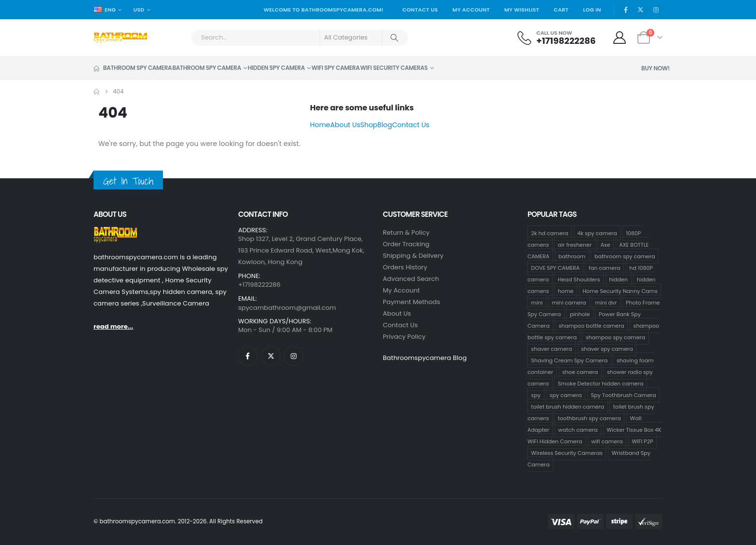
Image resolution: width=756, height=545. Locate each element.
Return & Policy (406, 233)
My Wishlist (522, 10)
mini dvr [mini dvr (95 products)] (606, 303)
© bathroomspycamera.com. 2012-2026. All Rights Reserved (178, 521)
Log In (592, 10)
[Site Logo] (120, 38)
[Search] (394, 38)
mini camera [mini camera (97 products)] (569, 303)
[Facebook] (626, 10)
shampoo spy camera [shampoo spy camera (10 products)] (615, 337)
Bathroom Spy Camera (133, 68)
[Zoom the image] (115, 233)
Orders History (405, 267)
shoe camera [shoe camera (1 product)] (580, 372)
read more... (113, 326)
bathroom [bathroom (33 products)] (572, 256)
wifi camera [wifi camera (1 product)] (607, 441)
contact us (400, 325)
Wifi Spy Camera (336, 68)
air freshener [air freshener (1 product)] (575, 245)
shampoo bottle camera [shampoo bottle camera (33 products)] (592, 326)
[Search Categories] (351, 38)
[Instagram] (656, 10)
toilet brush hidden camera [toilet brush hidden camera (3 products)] (568, 407)
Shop (369, 125)
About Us (345, 125)
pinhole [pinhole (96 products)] (580, 314)
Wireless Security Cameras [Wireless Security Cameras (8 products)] (567, 453)
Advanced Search (411, 279)
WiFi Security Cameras (394, 68)
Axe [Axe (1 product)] (606, 245)
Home (320, 125)
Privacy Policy (404, 337)
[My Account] (620, 38)
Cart (561, 10)
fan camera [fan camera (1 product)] (604, 268)
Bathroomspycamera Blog (425, 358)
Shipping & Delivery (413, 256)
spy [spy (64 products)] (536, 395)
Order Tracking (406, 244)
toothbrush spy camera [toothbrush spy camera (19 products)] (589, 418)
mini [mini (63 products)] (537, 303)
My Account (471, 10)
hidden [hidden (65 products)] (618, 279)
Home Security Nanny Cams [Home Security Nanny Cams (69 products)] (620, 291)
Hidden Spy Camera (276, 68)
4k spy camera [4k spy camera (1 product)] (597, 233)
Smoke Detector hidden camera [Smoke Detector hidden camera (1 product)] (601, 384)
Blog (385, 125)
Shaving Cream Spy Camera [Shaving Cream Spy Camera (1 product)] (570, 360)
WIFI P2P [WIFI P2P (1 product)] (642, 441)
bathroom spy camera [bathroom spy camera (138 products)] (625, 256)
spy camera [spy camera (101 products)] (566, 395)
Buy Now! (655, 68)
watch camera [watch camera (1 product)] (578, 430)
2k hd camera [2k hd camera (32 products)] (550, 233)
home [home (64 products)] (566, 291)
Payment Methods (412, 302)
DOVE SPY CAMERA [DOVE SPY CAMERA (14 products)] (556, 268)
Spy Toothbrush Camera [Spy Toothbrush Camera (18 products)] (623, 395)
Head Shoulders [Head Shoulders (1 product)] (579, 279)
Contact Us (420, 10)
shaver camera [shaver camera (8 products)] (552, 349)
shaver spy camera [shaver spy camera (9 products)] (607, 349)
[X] (641, 10)
